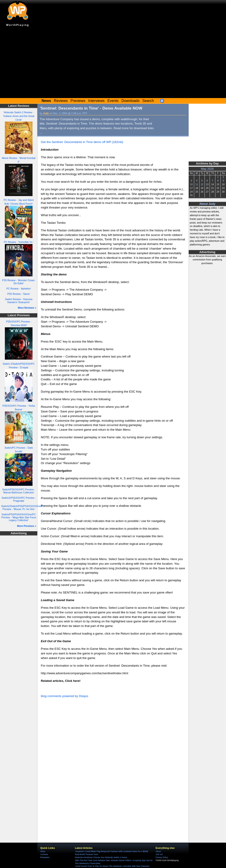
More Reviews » (27, 308)
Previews (78, 101)
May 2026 (207, 169)
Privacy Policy (162, 857)
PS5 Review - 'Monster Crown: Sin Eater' (19, 282)
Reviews (61, 101)
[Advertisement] (113, 63)
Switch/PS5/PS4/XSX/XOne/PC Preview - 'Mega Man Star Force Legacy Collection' (19, 517)
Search (148, 101)
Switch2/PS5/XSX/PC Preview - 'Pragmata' (19, 499)
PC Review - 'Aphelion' (19, 289)
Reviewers (45, 857)
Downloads (131, 101)
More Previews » (27, 526)
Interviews (96, 101)
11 (197, 184)
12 (202, 184)
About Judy (207, 204)
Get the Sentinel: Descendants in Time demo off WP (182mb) (82, 142)
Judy (46, 113)
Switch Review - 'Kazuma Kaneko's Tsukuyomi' (19, 301)
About (158, 851)
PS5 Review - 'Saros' (19, 294)
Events (113, 101)
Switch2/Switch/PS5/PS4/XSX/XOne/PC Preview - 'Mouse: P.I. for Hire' (23, 508)
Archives (44, 854)
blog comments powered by (64, 696)
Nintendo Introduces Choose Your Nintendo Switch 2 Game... (102, 857)
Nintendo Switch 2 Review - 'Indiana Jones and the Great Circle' (19, 116)
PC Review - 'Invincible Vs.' (19, 242)
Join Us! (159, 854)
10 (191, 184)
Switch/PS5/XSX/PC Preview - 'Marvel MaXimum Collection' (19, 491)
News (43, 851)
